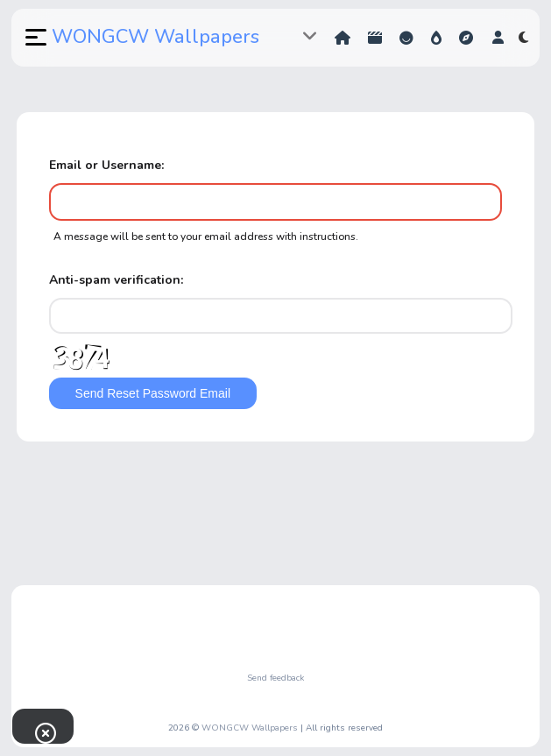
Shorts (375, 38)
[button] (34, 38)
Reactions (406, 38)
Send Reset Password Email (153, 393)
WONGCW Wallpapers (155, 37)
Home (343, 38)
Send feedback (275, 678)
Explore (466, 38)
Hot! (436, 38)
